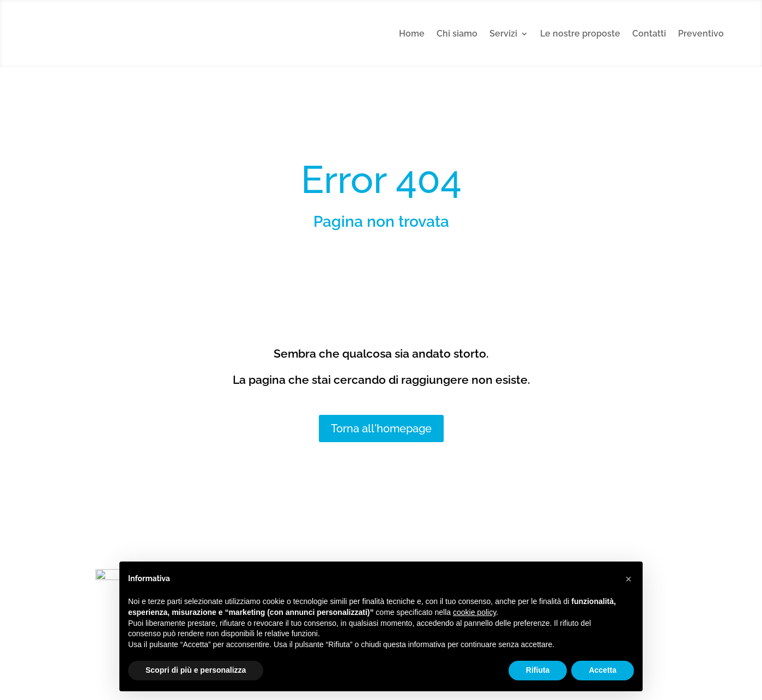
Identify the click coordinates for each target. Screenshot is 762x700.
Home (412, 34)
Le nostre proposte (580, 34)
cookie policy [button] (474, 612)
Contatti (649, 34)
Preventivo (701, 34)
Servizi (503, 34)
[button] (628, 579)
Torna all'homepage (381, 429)
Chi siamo (457, 34)
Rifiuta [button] (538, 670)
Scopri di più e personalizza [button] (196, 670)
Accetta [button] (603, 670)
